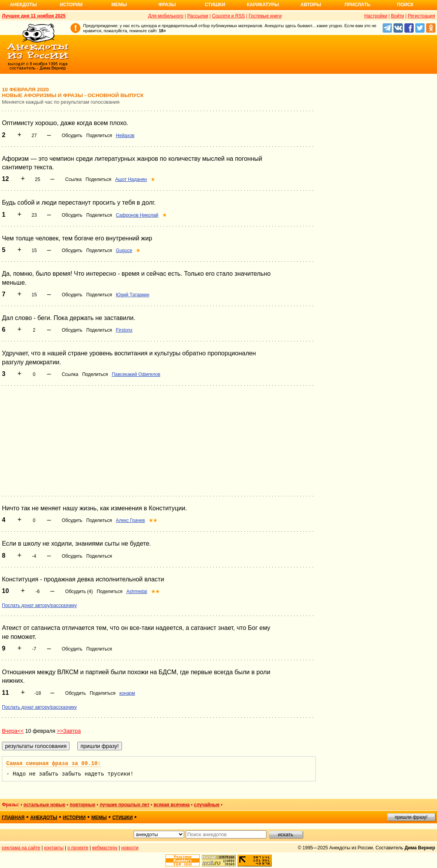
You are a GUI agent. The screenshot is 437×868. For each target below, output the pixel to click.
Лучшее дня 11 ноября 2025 (34, 16)
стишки (122, 818)
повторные (82, 805)
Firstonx (124, 330)
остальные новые (44, 805)
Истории (71, 5)
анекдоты (44, 818)
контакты (54, 848)
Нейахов (125, 136)
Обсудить (72, 136)
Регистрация (421, 16)
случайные (207, 805)
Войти (397, 16)
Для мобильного (166, 16)
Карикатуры (263, 5)
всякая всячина (171, 805)
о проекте (78, 848)
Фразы (167, 5)
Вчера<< (13, 731)
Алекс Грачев (130, 520)
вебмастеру (105, 848)
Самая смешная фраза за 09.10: (54, 764)
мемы (99, 818)
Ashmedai (137, 591)
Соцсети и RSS (229, 16)
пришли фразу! (411, 817)
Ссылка (73, 179)
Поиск (405, 5)
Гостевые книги (265, 16)
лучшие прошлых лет (124, 805)
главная (13, 818)
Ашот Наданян (131, 179)
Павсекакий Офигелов (136, 374)
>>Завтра (69, 731)
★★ (153, 520)
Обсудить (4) (79, 591)
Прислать (357, 5)
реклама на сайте (21, 848)
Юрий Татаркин (132, 295)
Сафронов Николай (137, 215)
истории (74, 818)
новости (130, 848)
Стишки (215, 5)
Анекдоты (23, 5)
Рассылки (198, 16)
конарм (127, 693)
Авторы (311, 5)
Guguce (124, 250)
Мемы (119, 5)
